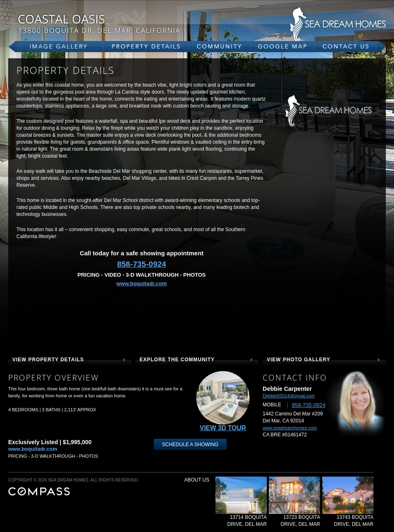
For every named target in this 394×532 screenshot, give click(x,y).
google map (283, 47)
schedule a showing (190, 445)
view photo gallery (299, 360)
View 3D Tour (223, 428)
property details (146, 47)
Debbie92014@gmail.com (289, 396)
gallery (56, 47)
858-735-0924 (142, 264)
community (220, 47)
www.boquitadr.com (141, 283)
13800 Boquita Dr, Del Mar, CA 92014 (119, 24)
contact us (350, 47)
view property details (48, 360)
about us (197, 480)
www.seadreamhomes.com (290, 428)
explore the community (177, 360)
